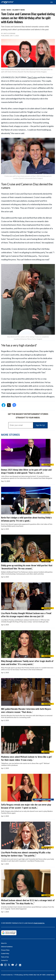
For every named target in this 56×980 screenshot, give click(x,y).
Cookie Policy (5, 954)
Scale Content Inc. (39, 923)
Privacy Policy (5, 950)
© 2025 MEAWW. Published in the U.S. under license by (18, 923)
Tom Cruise (32, 77)
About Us (4, 943)
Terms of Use (5, 957)
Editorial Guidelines (7, 947)
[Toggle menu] (53, 2)
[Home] (7, 2)
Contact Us (4, 960)
